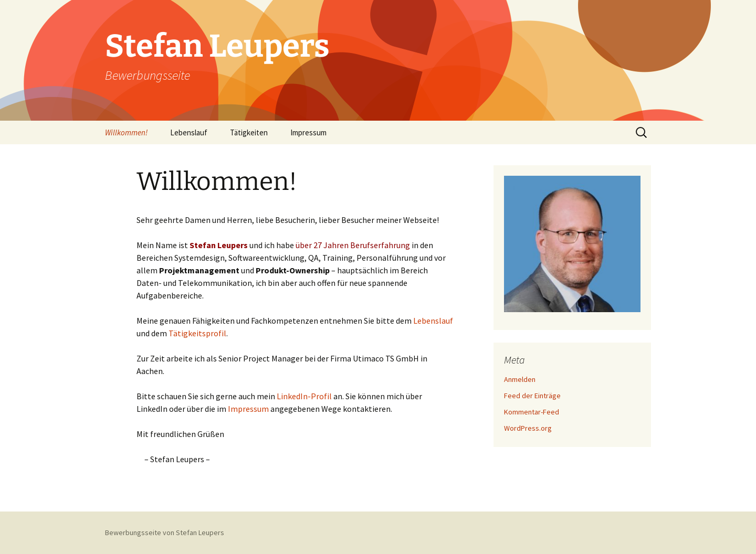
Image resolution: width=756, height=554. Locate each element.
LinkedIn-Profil (304, 396)
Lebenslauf (189, 132)
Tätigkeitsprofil (197, 333)
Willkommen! (126, 132)
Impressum (308, 132)
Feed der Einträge (532, 396)
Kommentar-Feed (532, 412)
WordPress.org (528, 428)
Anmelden (520, 379)
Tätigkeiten (249, 132)
